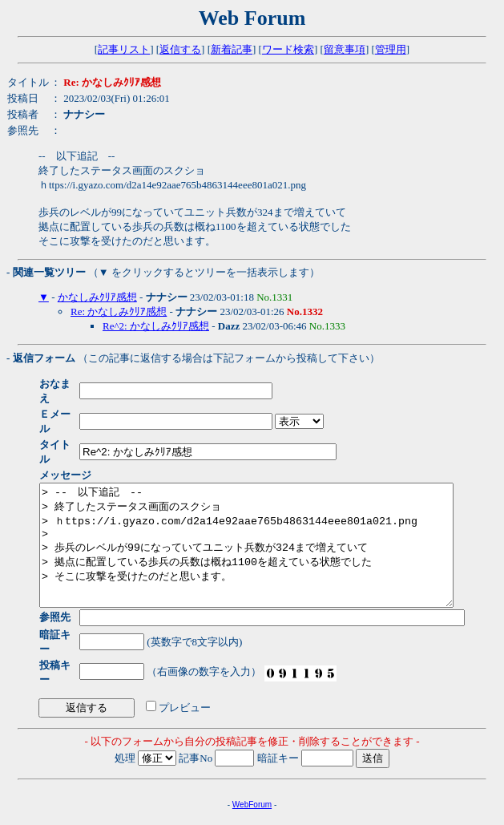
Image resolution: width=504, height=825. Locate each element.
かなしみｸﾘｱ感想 (97, 297)
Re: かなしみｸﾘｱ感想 (119, 311)
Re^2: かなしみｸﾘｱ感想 (156, 326)
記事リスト (124, 49)
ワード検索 (288, 49)
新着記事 (232, 49)
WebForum (252, 769)
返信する (180, 49)
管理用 (391, 49)
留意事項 (345, 49)
